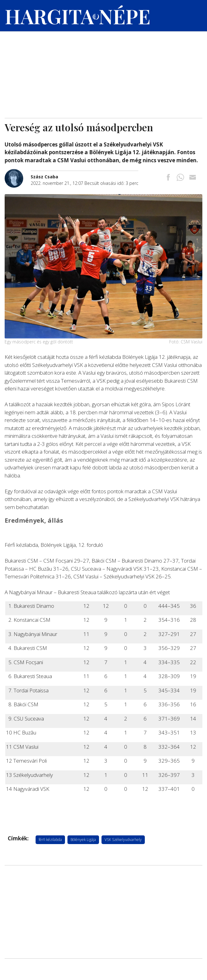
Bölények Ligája (83, 840)
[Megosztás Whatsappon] (180, 178)
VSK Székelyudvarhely (123, 840)
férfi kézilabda (50, 840)
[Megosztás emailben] (192, 178)
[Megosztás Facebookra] (168, 178)
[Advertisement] (103, 72)
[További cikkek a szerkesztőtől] (18, 172)
